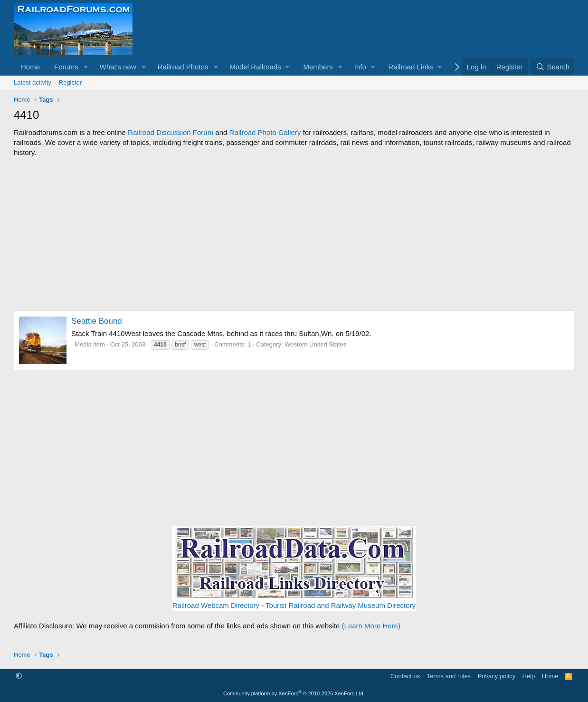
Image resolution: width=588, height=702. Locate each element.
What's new (118, 67)
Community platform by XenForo (294, 693)
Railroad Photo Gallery (265, 132)
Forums (66, 67)
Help (529, 676)
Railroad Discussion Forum (171, 132)
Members (318, 67)
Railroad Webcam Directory (216, 605)
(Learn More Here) (371, 626)
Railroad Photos (183, 67)
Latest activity (33, 82)
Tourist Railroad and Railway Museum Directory (341, 605)
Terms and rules (449, 676)
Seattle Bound (97, 321)
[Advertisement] (294, 234)
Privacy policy (497, 676)
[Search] (553, 67)
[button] (86, 67)
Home (30, 67)
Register (70, 82)
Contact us (405, 676)
